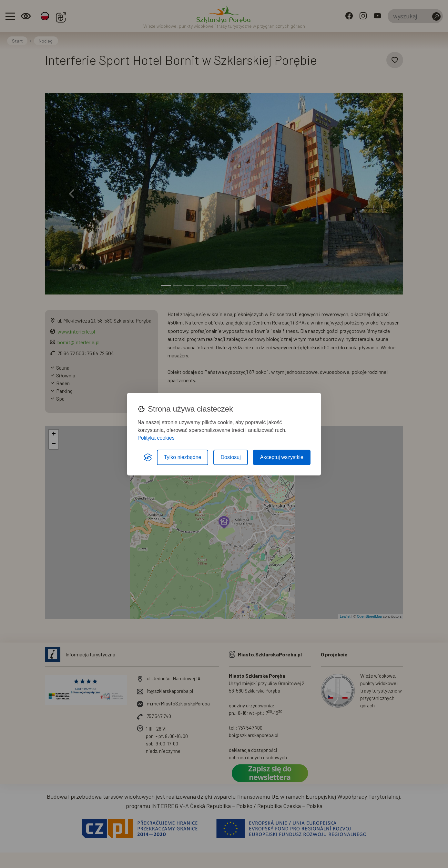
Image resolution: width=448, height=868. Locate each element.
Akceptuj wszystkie (282, 457)
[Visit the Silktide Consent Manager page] (148, 457)
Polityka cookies (156, 438)
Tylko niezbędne (183, 457)
